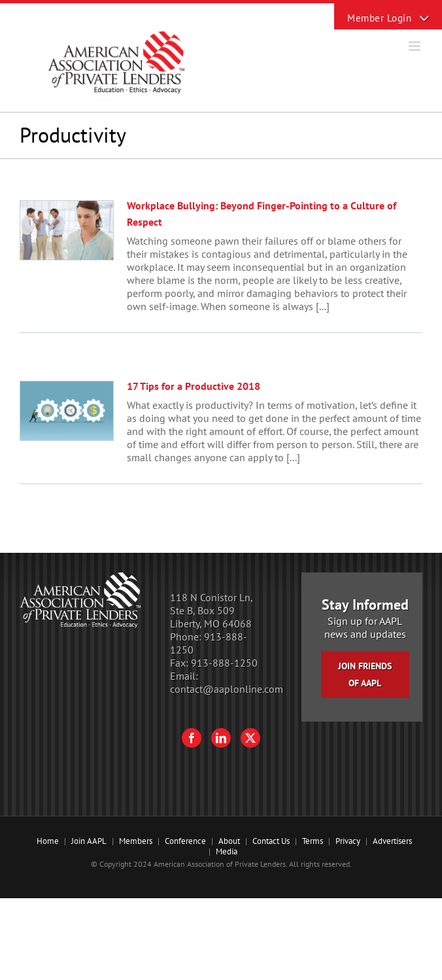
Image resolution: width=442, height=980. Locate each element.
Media (227, 851)
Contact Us (271, 841)
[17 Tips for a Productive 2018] (67, 411)
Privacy (348, 841)
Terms (313, 841)
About (229, 841)
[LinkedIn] (221, 738)
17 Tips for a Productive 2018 (194, 386)
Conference (185, 841)
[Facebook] (192, 738)
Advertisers (392, 841)
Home (48, 841)
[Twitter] (250, 738)
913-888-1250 (224, 663)
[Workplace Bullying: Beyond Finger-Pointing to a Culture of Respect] (67, 230)
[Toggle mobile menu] (416, 46)
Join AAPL (89, 841)
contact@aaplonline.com (227, 689)
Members (136, 841)
